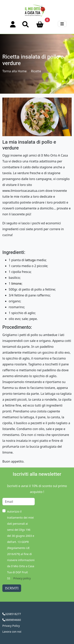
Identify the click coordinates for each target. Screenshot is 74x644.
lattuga (30, 260)
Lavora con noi (12, 632)
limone (16, 284)
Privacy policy (22, 578)
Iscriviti (12, 588)
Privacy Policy (11, 626)
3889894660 (13, 620)
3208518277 (13, 614)
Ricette (36, 71)
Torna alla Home (15, 71)
